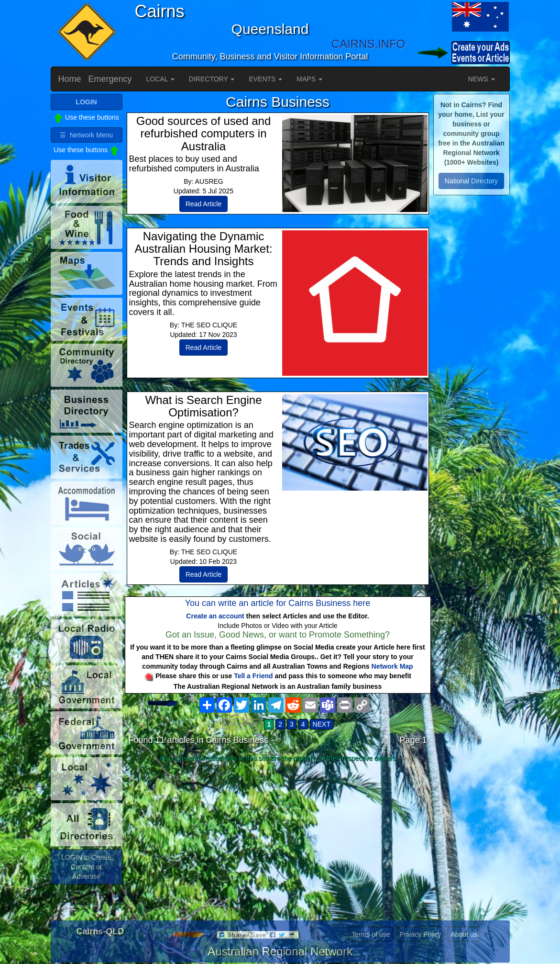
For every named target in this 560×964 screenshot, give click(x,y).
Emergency (110, 79)
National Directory (471, 181)
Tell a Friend (253, 676)
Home (70, 79)
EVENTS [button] (265, 79)
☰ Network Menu (86, 135)
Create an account (215, 616)
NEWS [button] (482, 79)
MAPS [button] (309, 79)
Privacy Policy (420, 934)
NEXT (322, 724)
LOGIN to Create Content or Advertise (86, 867)
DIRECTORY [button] (212, 79)
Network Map (392, 666)
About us (464, 934)
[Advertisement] (278, 841)
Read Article (203, 204)
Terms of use (371, 934)
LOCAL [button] (160, 79)
